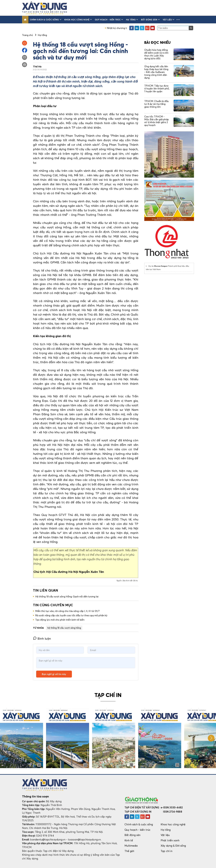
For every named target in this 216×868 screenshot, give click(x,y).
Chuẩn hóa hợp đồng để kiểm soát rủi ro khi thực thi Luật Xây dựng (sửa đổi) (156, 54)
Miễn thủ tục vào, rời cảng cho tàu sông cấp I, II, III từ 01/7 (67, 611)
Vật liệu (169, 20)
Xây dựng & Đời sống (173, 846)
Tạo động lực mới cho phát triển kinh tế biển (60, 620)
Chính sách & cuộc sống (46, 20)
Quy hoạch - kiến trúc (109, 20)
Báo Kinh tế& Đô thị (130, 581)
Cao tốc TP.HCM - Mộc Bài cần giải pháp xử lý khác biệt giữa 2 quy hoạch (157, 121)
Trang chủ (27, 35)
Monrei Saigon (161, 266)
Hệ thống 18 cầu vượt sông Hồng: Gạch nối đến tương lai (67, 596)
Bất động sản (150, 20)
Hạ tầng (132, 20)
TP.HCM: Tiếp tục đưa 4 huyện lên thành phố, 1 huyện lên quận (157, 89)
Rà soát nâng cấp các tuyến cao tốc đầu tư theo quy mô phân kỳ (71, 615)
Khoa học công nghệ (78, 20)
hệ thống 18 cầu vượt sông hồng (64, 628)
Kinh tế (129, 840)
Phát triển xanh (170, 840)
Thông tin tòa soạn (35, 796)
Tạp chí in (166, 851)
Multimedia (131, 846)
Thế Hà (37, 66)
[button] (178, 20)
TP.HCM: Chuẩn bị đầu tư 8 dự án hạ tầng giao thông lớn (156, 104)
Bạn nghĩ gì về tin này (54, 674)
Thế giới (129, 851)
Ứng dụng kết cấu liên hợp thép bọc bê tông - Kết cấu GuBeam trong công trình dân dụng (156, 72)
